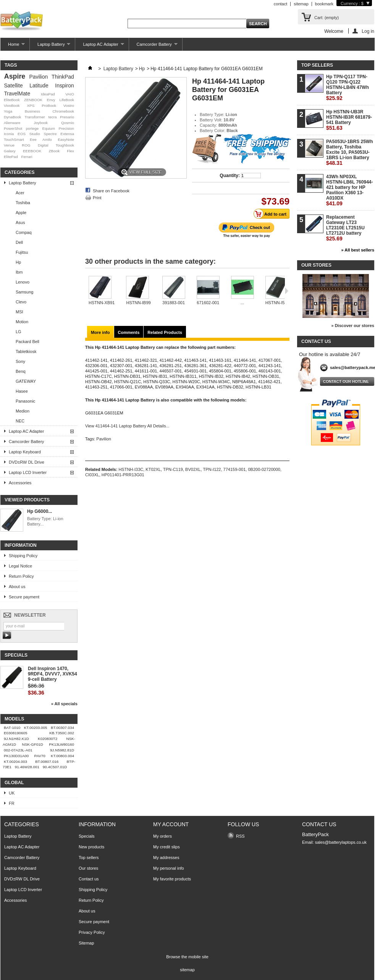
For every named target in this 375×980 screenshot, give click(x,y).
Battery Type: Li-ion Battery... (45, 521)
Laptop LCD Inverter (28, 472)
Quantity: (230, 176)
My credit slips (166, 847)
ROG (26, 145)
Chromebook (63, 111)
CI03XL (92, 475)
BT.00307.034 (62, 728)
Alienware (12, 123)
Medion (23, 411)
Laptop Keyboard (25, 452)
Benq (21, 371)
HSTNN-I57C (278, 303)
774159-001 (235, 469)
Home (13, 46)
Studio (35, 134)
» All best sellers (358, 250)
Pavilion (39, 77)
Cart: (327, 18)
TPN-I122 (212, 469)
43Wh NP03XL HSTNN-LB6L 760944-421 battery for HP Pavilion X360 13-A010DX (349, 190)
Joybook (41, 123)
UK (12, 793)
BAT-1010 (12, 728)
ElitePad (11, 157)
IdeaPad (48, 94)
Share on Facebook (111, 191)
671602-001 (208, 303)
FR (12, 803)
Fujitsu (22, 252)
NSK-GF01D (33, 744)
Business (32, 111)
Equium (49, 128)
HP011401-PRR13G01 (123, 475)
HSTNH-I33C (131, 469)
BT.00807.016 (47, 762)
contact (280, 4)
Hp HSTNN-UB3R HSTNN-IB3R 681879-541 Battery (349, 120)
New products (91, 847)
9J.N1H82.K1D (16, 739)
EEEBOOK (32, 151)
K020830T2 (48, 739)
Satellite (13, 85)
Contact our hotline (346, 381)
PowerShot (13, 128)
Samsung (24, 292)
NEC (20, 421)
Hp (18, 262)
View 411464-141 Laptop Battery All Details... (127, 426)
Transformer (35, 117)
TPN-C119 (173, 469)
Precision (66, 128)
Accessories (20, 483)
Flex (70, 151)
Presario (67, 117)
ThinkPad (63, 77)
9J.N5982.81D (62, 750)
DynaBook (13, 117)
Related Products (165, 332)
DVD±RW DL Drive (27, 462)
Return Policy (21, 576)
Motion (22, 322)
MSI (19, 312)
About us (17, 587)
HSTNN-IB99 (138, 303)
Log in (368, 31)
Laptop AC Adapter (99, 46)
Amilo (47, 139)
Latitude (39, 85)
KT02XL (153, 469)
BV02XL (193, 469)
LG (19, 332)
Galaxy (10, 151)
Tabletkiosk (26, 351)
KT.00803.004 (62, 756)
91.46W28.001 (27, 767)
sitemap (301, 4)
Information (21, 545)
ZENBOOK (33, 100)
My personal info (169, 868)
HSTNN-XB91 (102, 303)
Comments (129, 332)
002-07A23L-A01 (18, 750)
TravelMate (17, 93)
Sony (20, 361)
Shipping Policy (23, 556)
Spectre (50, 134)
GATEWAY (26, 381)
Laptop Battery (50, 46)
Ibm (19, 272)
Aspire (15, 76)
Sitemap (86, 943)
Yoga (8, 111)
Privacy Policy (92, 932)
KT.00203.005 (36, 728)
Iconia (9, 134)
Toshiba (23, 203)
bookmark (324, 4)
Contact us (89, 879)
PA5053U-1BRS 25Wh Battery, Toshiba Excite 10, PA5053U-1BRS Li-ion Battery (349, 152)
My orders (162, 836)
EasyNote (66, 139)
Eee (33, 139)
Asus (20, 222)
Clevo (21, 302)
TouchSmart (14, 139)
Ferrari (27, 157)
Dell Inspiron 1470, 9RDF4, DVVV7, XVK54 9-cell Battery (53, 674)
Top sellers (317, 65)
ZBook (54, 151)
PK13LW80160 (61, 744)
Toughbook (65, 145)
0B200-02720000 (264, 469)
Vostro (69, 106)
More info (100, 332)
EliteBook (12, 100)
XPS (31, 106)
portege (32, 128)
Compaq (24, 232)
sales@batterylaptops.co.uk (341, 842)
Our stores (316, 265)
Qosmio (68, 123)
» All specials (64, 704)
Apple (21, 213)
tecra (52, 117)
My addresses (166, 857)
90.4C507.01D (55, 767)
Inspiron (64, 85)
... (242, 303)
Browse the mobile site (187, 957)
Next (287, 291)
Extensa (67, 134)
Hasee (22, 391)
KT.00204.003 (15, 762)
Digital (43, 145)
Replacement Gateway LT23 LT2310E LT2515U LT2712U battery (345, 228)
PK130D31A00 (16, 756)
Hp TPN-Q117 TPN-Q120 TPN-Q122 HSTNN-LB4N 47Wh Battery (348, 88)
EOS (22, 134)
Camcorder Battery (153, 46)
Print (97, 198)
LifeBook (67, 100)
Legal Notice (20, 566)
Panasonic (25, 401)
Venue (9, 145)
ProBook (49, 106)
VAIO (70, 94)
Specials (16, 655)
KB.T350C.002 (62, 733)
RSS (240, 836)
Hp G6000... (40, 511)
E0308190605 (16, 733)
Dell (19, 242)
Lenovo (23, 282)
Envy (51, 100)
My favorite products (172, 879)
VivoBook (12, 106)
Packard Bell (27, 342)
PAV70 (40, 756)
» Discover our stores (353, 326)
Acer (20, 193)
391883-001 (174, 303)
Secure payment (24, 597)
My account (171, 824)
